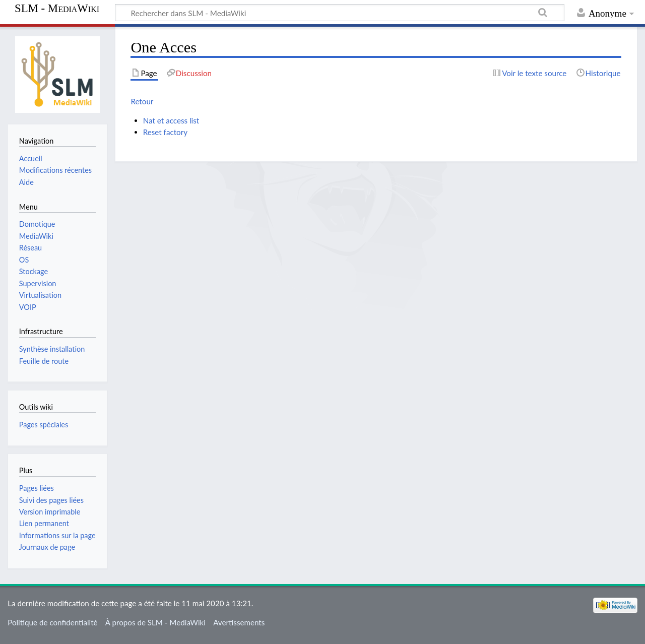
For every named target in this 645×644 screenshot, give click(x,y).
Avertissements (239, 622)
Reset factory (165, 132)
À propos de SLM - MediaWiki (155, 622)
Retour (142, 101)
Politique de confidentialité (52, 622)
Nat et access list (171, 120)
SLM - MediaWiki (57, 9)
